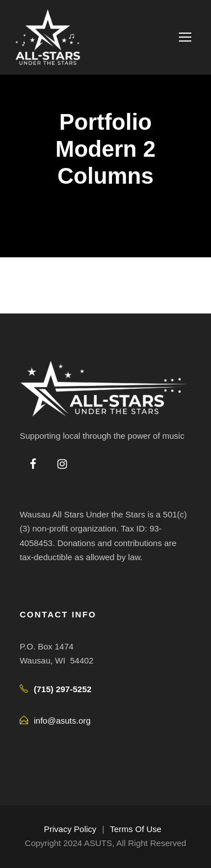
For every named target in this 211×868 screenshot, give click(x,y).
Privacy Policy (70, 829)
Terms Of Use (136, 829)
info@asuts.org (62, 721)
